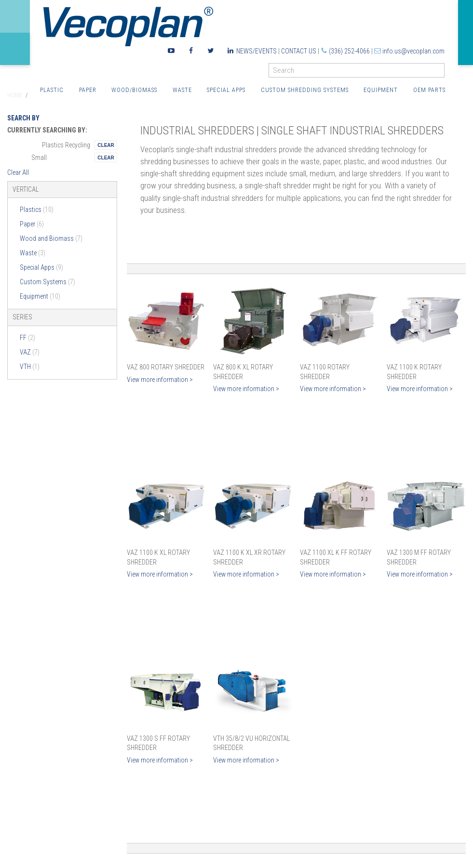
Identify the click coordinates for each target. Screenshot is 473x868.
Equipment (381, 90)
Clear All (18, 172)
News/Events (257, 51)
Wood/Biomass (134, 90)
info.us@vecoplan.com (413, 51)
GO (441, 72)
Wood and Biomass (51, 238)
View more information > (160, 380)
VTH (30, 367)
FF (27, 338)
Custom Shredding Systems (305, 90)
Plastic (52, 90)
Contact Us (299, 51)
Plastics (37, 210)
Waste (182, 90)
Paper (88, 90)
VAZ (30, 352)
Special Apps (226, 90)
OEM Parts (429, 90)
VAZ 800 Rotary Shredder (166, 367)
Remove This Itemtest (106, 145)
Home (15, 95)
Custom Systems (47, 282)
